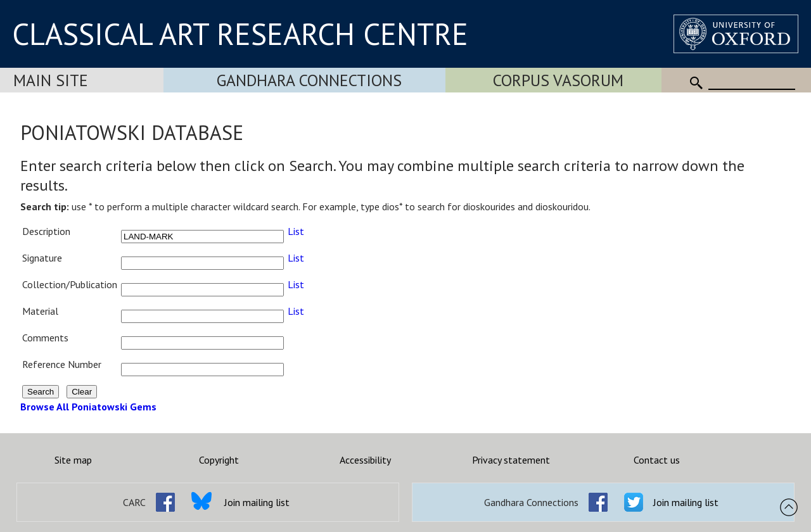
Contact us (657, 460)
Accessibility (365, 460)
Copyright (219, 460)
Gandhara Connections (309, 80)
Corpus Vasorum (558, 80)
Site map (73, 460)
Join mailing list (257, 502)
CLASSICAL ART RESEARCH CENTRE (240, 34)
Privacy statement (511, 460)
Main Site (51, 80)
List (296, 231)
